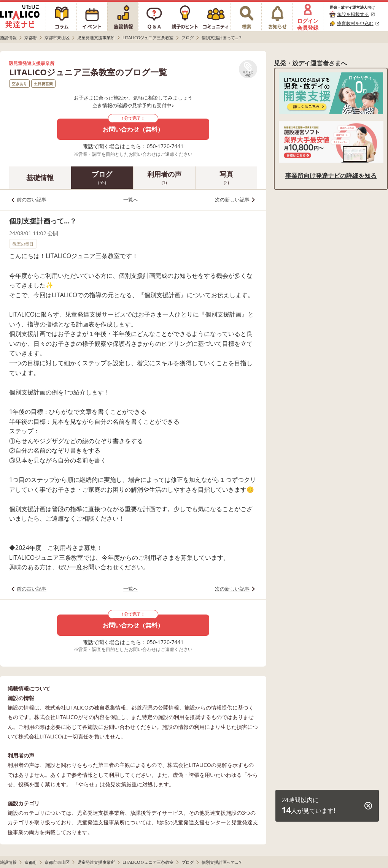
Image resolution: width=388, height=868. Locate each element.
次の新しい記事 (232, 200)
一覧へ (131, 200)
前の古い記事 (32, 200)
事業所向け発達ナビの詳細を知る (331, 176)
